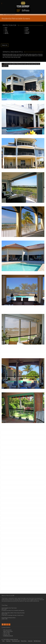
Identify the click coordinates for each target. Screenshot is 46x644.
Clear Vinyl (37, 64)
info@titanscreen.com (8, 636)
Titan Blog (8, 641)
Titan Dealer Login (16, 641)
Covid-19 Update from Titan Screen (9, 608)
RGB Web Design (37, 641)
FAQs (3, 641)
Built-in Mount (16, 64)
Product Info (5, 45)
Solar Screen (31, 64)
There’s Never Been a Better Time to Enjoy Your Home (13, 613)
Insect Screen (24, 64)
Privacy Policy (24, 641)
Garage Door (5, 66)
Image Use (30, 641)
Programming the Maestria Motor (9, 618)
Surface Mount (9, 64)
